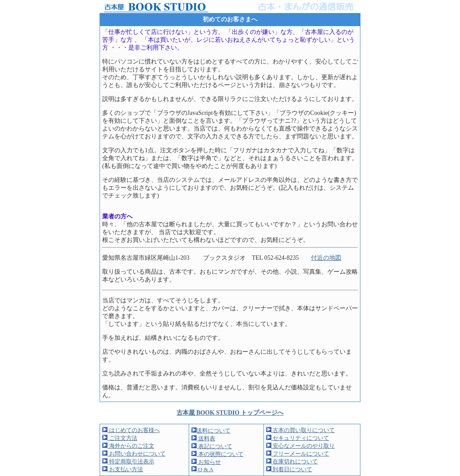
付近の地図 (326, 258)
